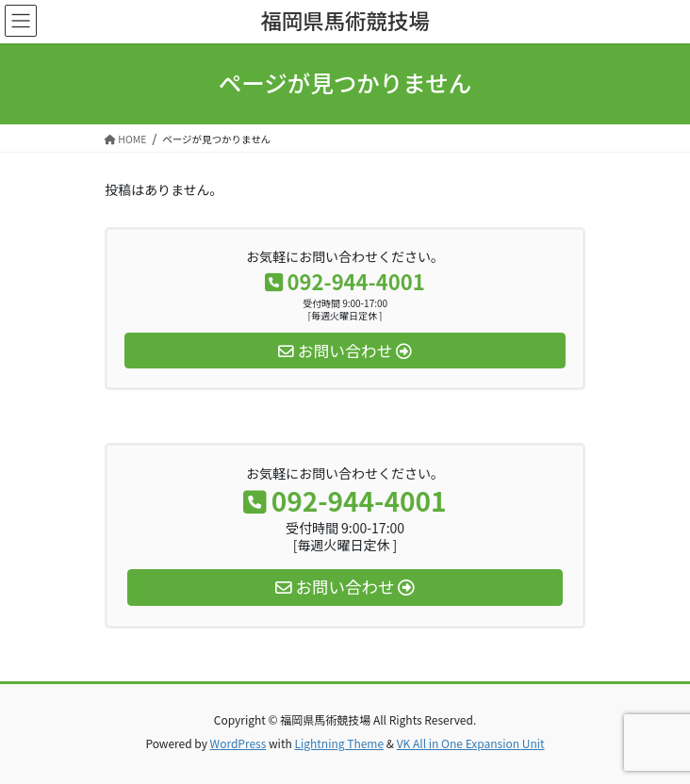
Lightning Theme (339, 743)
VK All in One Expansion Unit (471, 743)
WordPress (238, 743)
